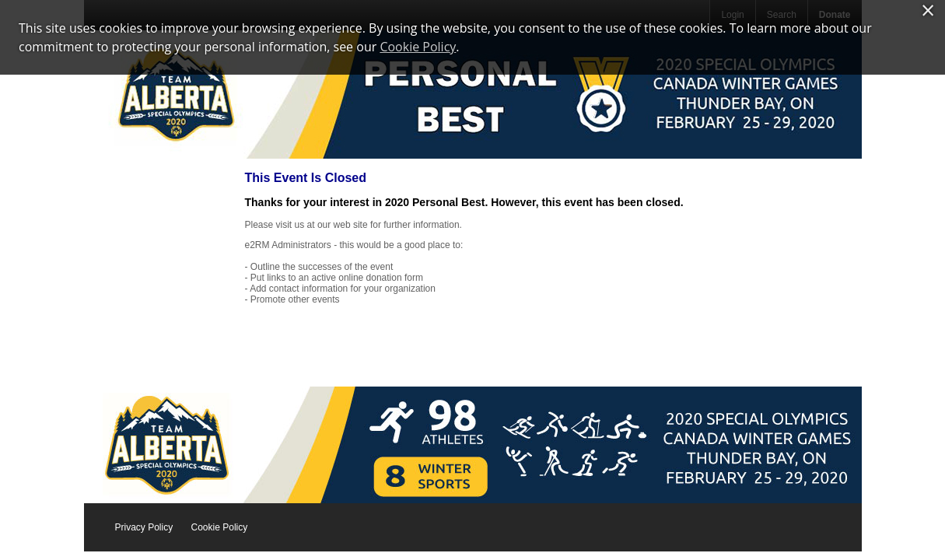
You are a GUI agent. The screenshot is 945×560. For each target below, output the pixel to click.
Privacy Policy (144, 527)
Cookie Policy (220, 527)
